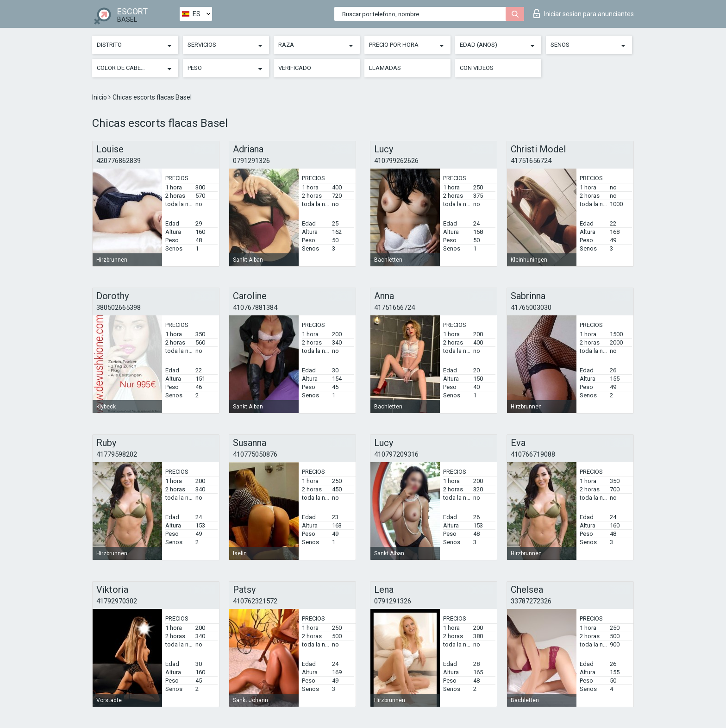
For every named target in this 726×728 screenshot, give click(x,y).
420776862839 (119, 161)
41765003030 (531, 308)
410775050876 (255, 454)
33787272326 (531, 601)
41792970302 (117, 601)
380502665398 (119, 308)
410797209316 (396, 454)
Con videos (477, 68)
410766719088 (533, 454)
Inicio (100, 97)
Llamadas (385, 68)
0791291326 (251, 161)
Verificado (295, 68)
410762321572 (255, 601)
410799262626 (396, 161)
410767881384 (255, 308)
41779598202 (117, 454)
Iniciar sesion (584, 13)
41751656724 (531, 161)
